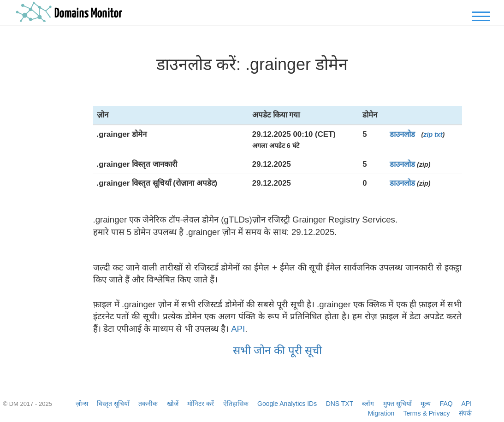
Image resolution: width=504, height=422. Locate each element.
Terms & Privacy (426, 413)
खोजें (173, 404)
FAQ (446, 404)
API (238, 329)
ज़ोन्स (82, 404)
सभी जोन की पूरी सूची (278, 350)
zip (428, 135)
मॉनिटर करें (201, 404)
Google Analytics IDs (287, 404)
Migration (381, 413)
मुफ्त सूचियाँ (397, 404)
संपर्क (465, 413)
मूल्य (426, 404)
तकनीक (148, 404)
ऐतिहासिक (236, 404)
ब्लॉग (368, 404)
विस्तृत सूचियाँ (113, 404)
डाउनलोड (402, 134)
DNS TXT (340, 404)
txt (438, 135)
